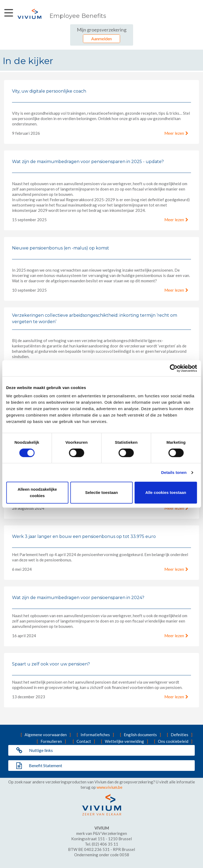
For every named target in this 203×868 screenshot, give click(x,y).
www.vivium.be (110, 787)
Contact (84, 741)
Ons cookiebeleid (173, 741)
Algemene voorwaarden (46, 735)
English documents (140, 735)
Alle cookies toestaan (166, 492)
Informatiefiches (95, 735)
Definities (180, 735)
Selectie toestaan (101, 492)
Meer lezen (174, 133)
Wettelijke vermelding (124, 741)
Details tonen (174, 472)
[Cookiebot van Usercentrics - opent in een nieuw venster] (174, 368)
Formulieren (51, 741)
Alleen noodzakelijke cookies (37, 492)
